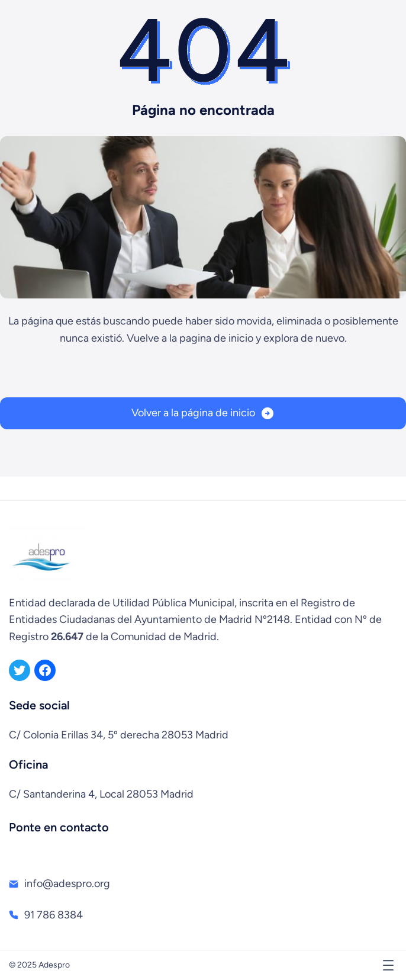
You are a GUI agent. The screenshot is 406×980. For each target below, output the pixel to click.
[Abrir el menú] (388, 965)
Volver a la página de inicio (193, 413)
